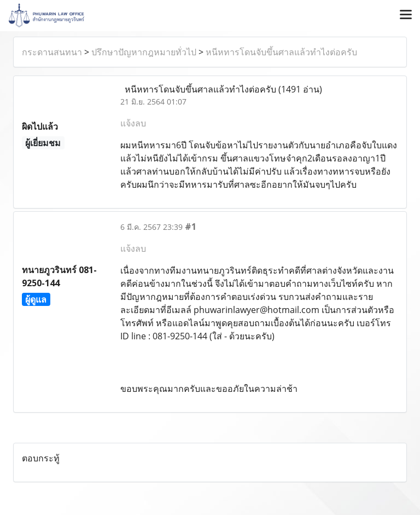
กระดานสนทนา (52, 52)
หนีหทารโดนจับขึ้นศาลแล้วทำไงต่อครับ (281, 52)
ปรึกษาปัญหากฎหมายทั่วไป (144, 52)
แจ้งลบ (133, 123)
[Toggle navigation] (406, 15)
